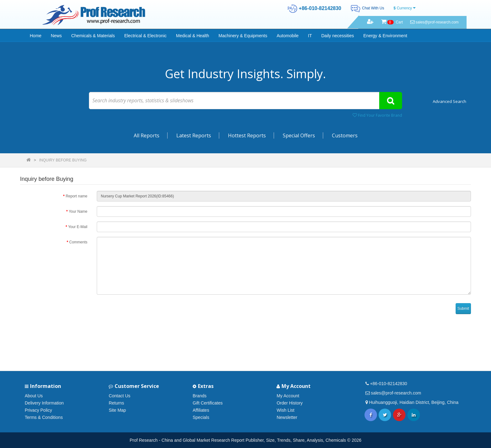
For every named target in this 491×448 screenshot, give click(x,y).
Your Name (78, 211)
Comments (78, 242)
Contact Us (119, 396)
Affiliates (201, 410)
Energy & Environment (385, 36)
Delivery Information (44, 403)
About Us (34, 396)
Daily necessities (338, 36)
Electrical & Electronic (145, 36)
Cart (392, 22)
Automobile (288, 36)
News (56, 36)
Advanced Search (450, 101)
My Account (288, 396)
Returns (116, 403)
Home (36, 36)
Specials (201, 417)
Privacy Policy (38, 410)
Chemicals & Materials (93, 36)
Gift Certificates (208, 403)
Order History (289, 403)
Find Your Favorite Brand (377, 115)
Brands (199, 396)
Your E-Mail (78, 227)
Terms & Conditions (44, 417)
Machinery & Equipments (243, 36)
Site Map (117, 410)
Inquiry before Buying (63, 160)
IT (310, 36)
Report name (77, 196)
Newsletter (287, 417)
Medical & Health (193, 36)
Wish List (285, 410)
